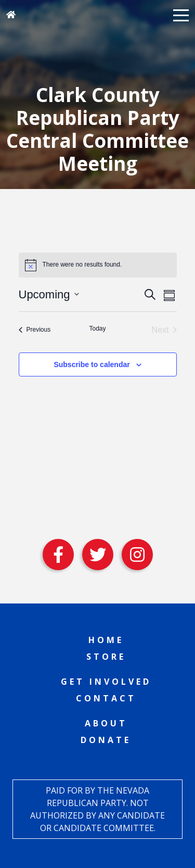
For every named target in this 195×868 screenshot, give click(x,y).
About (106, 723)
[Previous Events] (35, 330)
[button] (181, 15)
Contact (106, 698)
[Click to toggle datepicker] (49, 294)
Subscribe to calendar (92, 364)
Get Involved (106, 682)
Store (106, 657)
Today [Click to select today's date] (97, 329)
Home (106, 640)
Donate (106, 740)
